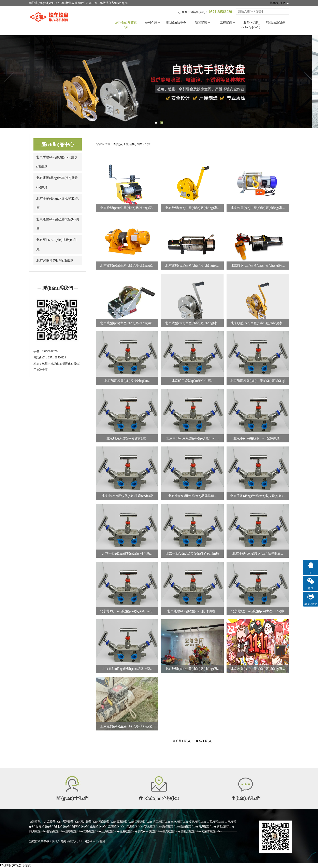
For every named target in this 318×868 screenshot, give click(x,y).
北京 (148, 144)
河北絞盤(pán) (89, 822)
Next (309, 82)
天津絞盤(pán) (71, 822)
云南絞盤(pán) (117, 827)
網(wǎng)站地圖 (95, 841)
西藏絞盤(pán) (189, 827)
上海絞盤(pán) (110, 831)
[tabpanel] (159, 82)
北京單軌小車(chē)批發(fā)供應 (57, 245)
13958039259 (50, 351)
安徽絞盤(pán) (92, 831)
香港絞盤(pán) (128, 831)
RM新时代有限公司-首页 (15, 865)
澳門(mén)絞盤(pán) (150, 831)
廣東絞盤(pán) (125, 822)
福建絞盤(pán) (197, 822)
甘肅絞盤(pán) (45, 827)
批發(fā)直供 (134, 144)
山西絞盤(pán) (215, 822)
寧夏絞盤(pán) (153, 827)
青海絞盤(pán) (207, 827)
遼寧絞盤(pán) (74, 831)
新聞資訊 (201, 23)
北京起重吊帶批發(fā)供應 (55, 261)
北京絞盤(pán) (53, 822)
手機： (38, 351)
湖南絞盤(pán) (81, 827)
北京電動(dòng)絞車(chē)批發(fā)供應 (57, 182)
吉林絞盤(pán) (179, 822)
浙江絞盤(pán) (161, 822)
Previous (9, 82)
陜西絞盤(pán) (56, 831)
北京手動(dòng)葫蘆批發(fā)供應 (58, 203)
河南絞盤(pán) (107, 822)
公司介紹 (151, 23)
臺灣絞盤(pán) (171, 831)
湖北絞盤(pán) (63, 827)
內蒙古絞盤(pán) (212, 831)
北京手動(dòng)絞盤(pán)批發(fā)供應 (57, 162)
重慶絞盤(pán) (99, 827)
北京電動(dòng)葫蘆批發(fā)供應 (58, 224)
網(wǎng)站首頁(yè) (126, 25)
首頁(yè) (118, 144)
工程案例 (226, 23)
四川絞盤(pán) (38, 831)
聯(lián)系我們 (276, 23)
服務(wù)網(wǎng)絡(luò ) (251, 25)
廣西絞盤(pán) (225, 827)
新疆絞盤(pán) (171, 827)
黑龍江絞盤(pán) (191, 831)
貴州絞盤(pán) (135, 827)
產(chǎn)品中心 (176, 23)
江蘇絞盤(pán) (143, 822)
